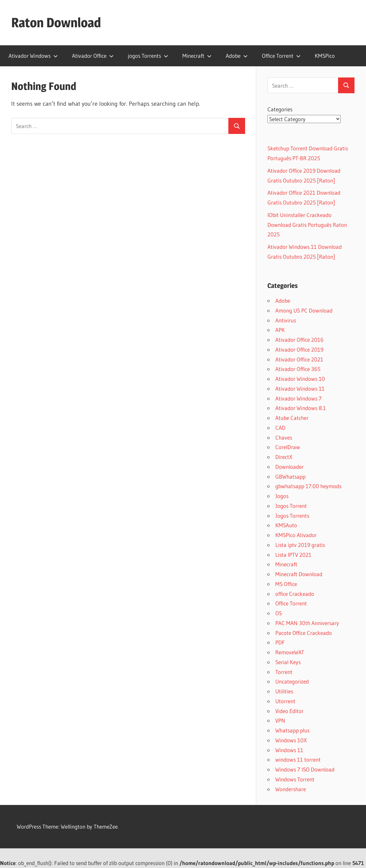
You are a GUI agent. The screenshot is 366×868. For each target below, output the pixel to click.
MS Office (286, 584)
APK (280, 330)
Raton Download (56, 22)
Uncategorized (292, 681)
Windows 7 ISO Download (305, 769)
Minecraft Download (299, 574)
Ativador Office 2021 (299, 359)
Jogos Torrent (291, 506)
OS (279, 613)
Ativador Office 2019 (299, 349)
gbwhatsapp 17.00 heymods (308, 486)
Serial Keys (288, 662)
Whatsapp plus (292, 730)
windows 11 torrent (298, 759)
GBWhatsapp (290, 477)
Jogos (282, 496)
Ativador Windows (33, 56)
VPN (280, 720)
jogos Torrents (148, 56)
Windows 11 (289, 750)
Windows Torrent (295, 779)
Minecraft (197, 56)
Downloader (289, 467)
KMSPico (325, 56)
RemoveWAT (290, 652)
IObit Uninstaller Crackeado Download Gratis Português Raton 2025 (307, 225)
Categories (280, 109)
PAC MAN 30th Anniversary (307, 623)
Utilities (284, 691)
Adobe (237, 56)
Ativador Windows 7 (298, 398)
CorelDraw (288, 447)
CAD (280, 428)
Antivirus (286, 320)
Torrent (284, 672)
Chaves (284, 437)
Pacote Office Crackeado (304, 633)
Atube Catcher (292, 418)
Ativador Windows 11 (300, 389)
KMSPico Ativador (296, 535)
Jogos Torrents (292, 516)
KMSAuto (286, 525)
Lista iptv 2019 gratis (300, 545)
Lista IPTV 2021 (293, 555)
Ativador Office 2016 (299, 340)
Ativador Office (93, 56)
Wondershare (291, 789)
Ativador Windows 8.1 (301, 408)
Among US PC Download (304, 310)
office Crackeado (295, 594)
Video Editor (289, 711)
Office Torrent (281, 56)
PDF (280, 642)
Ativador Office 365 (298, 369)
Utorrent (285, 701)
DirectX (284, 457)
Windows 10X (291, 740)
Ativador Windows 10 (300, 379)
